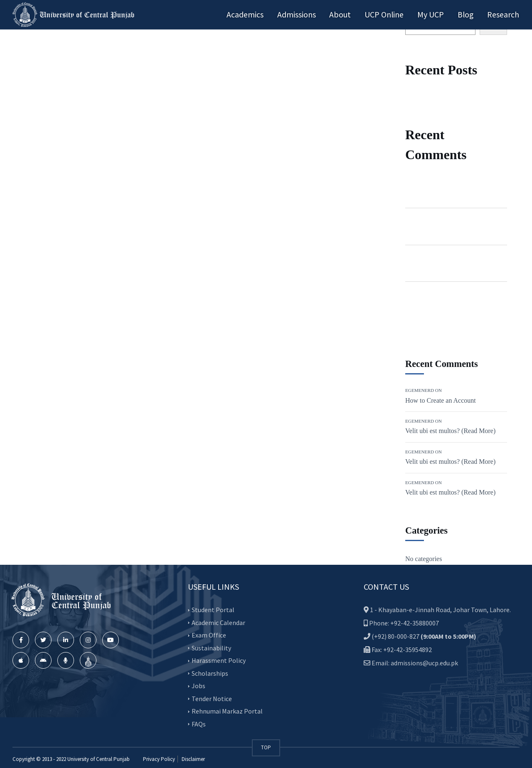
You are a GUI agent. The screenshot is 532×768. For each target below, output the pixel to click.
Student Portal (213, 610)
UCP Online (387, 14)
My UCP (433, 14)
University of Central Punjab (99, 759)
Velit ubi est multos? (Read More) (450, 431)
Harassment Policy (219, 660)
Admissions (302, 14)
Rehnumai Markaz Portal (227, 711)
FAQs (199, 724)
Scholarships (210, 673)
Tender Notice (212, 699)
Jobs (198, 686)
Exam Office (209, 635)
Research (504, 14)
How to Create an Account (441, 400)
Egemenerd (420, 183)
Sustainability (211, 648)
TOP (266, 747)
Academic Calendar (218, 623)
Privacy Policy (159, 759)
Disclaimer (193, 759)
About (344, 14)
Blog (467, 14)
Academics (251, 14)
